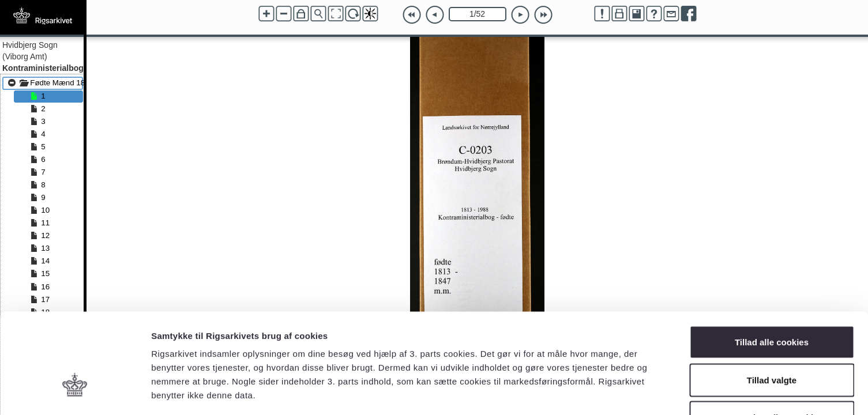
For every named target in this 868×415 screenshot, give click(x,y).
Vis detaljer (600, 392)
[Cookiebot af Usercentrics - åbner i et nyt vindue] (75, 393)
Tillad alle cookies (772, 264)
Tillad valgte (772, 302)
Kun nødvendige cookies (772, 339)
